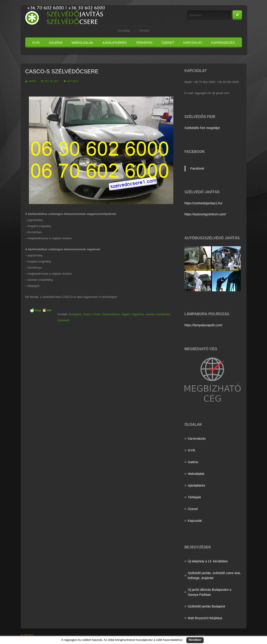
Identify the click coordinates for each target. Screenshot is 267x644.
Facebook (197, 168)
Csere (97, 314)
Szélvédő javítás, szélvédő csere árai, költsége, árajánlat (214, 575)
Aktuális (144, 31)
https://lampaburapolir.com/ (203, 325)
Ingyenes (138, 314)
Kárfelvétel (163, 314)
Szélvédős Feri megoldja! (202, 128)
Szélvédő (63, 320)
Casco (87, 314)
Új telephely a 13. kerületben (208, 561)
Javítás (150, 314)
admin (32, 81)
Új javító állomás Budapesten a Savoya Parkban (210, 592)
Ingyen (126, 314)
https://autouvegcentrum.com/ (205, 214)
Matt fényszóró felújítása (205, 618)
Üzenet (168, 43)
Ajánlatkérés (115, 43)
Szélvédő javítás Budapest (206, 606)
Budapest (75, 314)
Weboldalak (82, 43)
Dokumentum (111, 314)
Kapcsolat (193, 43)
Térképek (144, 43)
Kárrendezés (223, 43)
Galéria (56, 43)
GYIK (36, 43)
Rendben (195, 640)
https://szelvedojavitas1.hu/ (203, 203)
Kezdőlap (124, 31)
